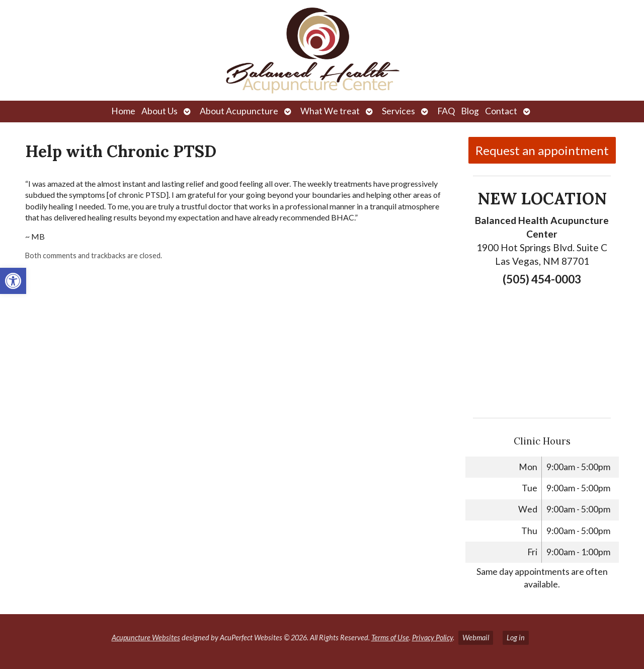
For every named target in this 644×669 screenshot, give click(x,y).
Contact (501, 111)
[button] (13, 281)
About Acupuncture (239, 111)
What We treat (330, 111)
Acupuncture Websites (146, 638)
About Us (159, 111)
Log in (516, 638)
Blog (470, 111)
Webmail (476, 638)
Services (398, 111)
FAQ (446, 111)
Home (123, 111)
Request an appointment (542, 150)
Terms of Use (390, 638)
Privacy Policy (432, 638)
